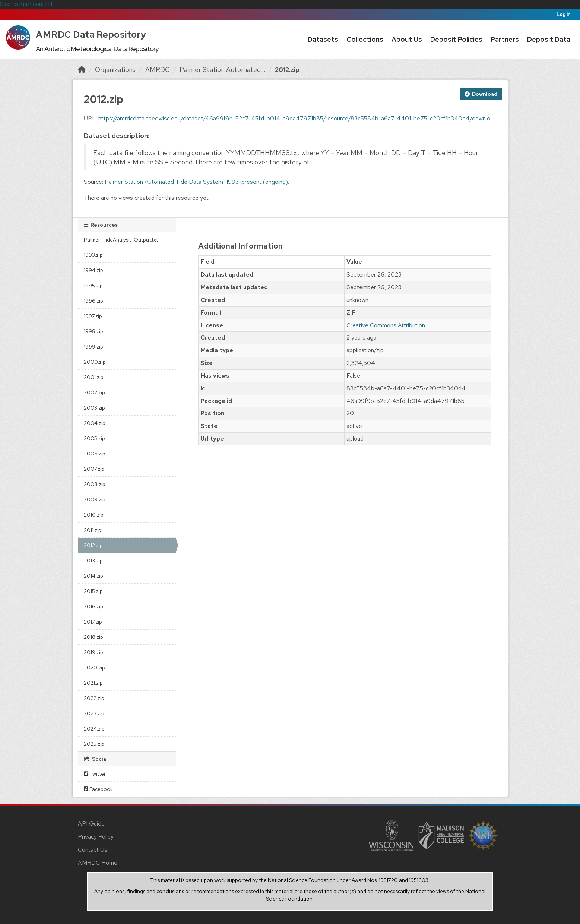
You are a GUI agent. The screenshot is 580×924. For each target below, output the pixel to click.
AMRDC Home (98, 863)
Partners (505, 39)
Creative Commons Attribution (386, 325)
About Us (407, 39)
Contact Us (93, 850)
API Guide (91, 824)
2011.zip (93, 530)
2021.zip (93, 683)
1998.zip (94, 331)
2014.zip (94, 576)
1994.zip (94, 270)
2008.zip (95, 484)
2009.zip (95, 499)
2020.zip (94, 668)
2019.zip (94, 652)
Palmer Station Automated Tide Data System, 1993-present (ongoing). (197, 182)
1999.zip (94, 347)
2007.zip (94, 469)
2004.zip (95, 423)
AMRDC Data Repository (91, 34)
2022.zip (94, 698)
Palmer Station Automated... (222, 70)
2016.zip (94, 606)
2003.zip (94, 408)
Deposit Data (549, 39)
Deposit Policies (456, 39)
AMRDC (158, 70)
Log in (564, 14)
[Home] (82, 70)
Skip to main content (26, 4)
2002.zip (94, 392)
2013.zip (93, 561)
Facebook (98, 789)
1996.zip (94, 301)
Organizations (115, 70)
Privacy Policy (96, 837)
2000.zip (95, 362)
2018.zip (94, 637)
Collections (365, 39)
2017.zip (93, 622)
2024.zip (94, 729)
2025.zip (94, 744)
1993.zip (93, 255)
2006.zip (95, 454)
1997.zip (93, 316)
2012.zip (287, 70)
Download (481, 94)
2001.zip (94, 377)
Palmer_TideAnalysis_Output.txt (121, 240)
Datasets (323, 39)
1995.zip (93, 286)
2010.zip (94, 515)
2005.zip (94, 438)
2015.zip (93, 591)
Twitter (95, 774)
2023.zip (94, 713)
